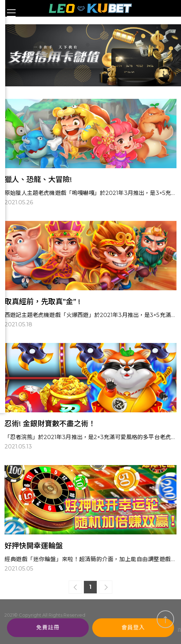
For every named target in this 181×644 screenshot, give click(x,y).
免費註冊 (48, 628)
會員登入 (133, 628)
